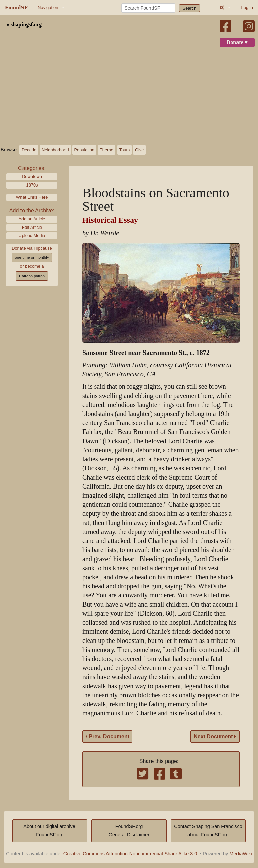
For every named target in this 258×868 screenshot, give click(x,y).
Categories (31, 168)
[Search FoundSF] (148, 8)
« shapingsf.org (24, 25)
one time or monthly (32, 257)
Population (84, 150)
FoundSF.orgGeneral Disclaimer (129, 831)
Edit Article (32, 227)
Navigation (48, 8)
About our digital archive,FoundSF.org (50, 831)
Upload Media (32, 235)
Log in (247, 8)
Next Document (215, 736)
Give (139, 150)
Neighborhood (55, 150)
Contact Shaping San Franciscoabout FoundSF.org (208, 831)
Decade (29, 150)
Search (190, 8)
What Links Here (32, 197)
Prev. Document (107, 736)
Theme (106, 150)
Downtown (32, 177)
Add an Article (32, 219)
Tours (124, 150)
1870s (32, 185)
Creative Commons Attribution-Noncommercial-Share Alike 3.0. (131, 854)
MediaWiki (241, 854)
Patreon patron (32, 276)
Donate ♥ (237, 42)
